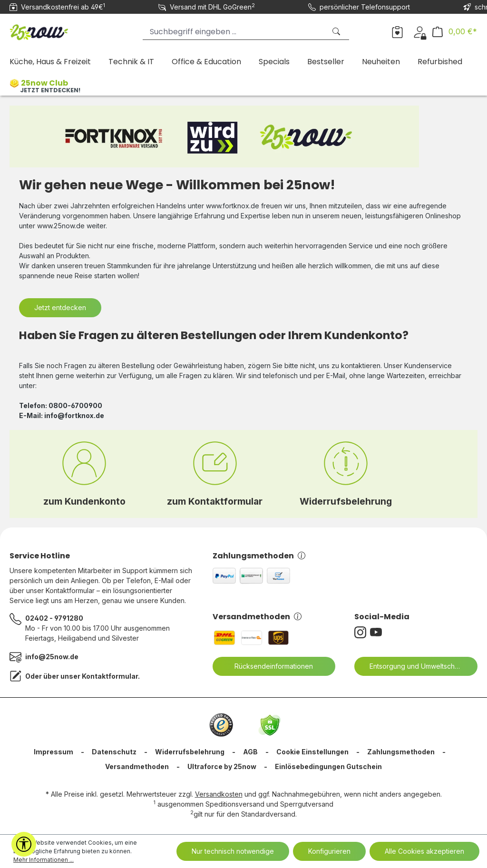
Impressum (54, 752)
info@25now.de (52, 657)
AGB (250, 752)
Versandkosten (219, 794)
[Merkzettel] (397, 31)
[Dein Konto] (420, 31)
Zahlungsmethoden (259, 556)
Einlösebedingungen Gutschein (328, 766)
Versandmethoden (257, 617)
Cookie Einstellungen (312, 752)
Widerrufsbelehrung (346, 501)
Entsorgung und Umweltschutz (411, 666)
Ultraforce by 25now (222, 766)
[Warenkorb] (455, 32)
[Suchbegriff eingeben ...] (234, 32)
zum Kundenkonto (84, 501)
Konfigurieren (329, 851)
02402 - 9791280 (54, 618)
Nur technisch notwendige (233, 851)
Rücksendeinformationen (268, 666)
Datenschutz (114, 752)
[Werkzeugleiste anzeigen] (24, 844)
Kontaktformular (110, 676)
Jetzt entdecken (60, 307)
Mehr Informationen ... (44, 860)
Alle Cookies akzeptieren (424, 851)
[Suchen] (337, 32)
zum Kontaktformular (215, 501)
